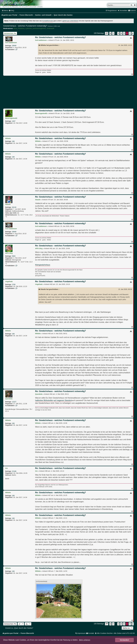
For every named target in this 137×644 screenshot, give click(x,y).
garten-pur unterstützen (70, 21)
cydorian (28, 28)
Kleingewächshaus (43, 265)
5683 (14, 256)
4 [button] (121, 33)
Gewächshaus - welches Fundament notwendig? (25, 26)
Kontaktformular (48, 21)
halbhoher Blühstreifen (44, 400)
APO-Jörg (9, 253)
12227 (14, 402)
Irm (6, 468)
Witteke (8, 138)
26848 (14, 46)
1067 (14, 121)
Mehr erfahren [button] (85, 640)
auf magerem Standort (63, 400)
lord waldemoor (11, 43)
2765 (14, 284)
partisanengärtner (39, 28)
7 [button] (130, 33)
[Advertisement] (68, 92)
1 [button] (113, 33)
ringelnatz (9, 281)
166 (13, 141)
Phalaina (21, 28)
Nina (15, 28)
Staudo (8, 204)
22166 (14, 471)
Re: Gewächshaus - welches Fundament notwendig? (61, 37)
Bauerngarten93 (11, 118)
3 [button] (118, 33)
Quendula (9, 399)
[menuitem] (11, 11)
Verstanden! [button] (124, 640)
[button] (107, 33)
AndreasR (51, 28)
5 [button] (124, 33)
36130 (14, 207)
